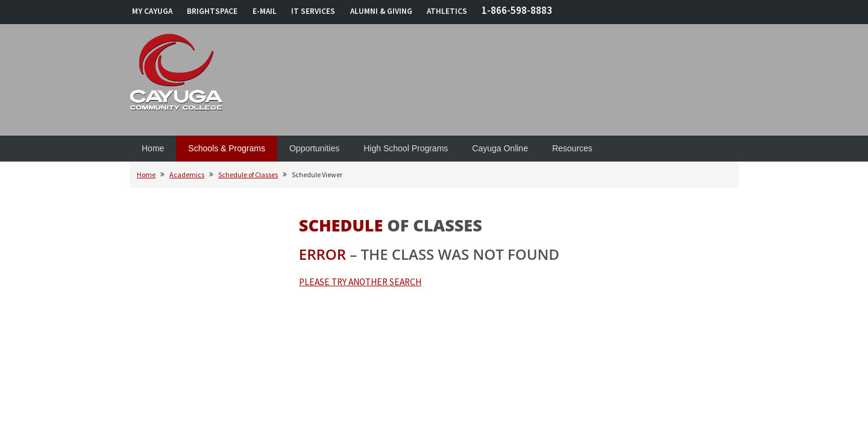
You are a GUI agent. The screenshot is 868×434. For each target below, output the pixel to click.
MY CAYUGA (152, 11)
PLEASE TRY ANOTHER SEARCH (360, 282)
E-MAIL (265, 11)
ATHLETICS (447, 11)
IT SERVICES (313, 11)
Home (153, 148)
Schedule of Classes (248, 175)
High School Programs (406, 148)
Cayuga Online (500, 148)
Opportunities (314, 148)
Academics (187, 175)
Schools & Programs (227, 148)
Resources (572, 148)
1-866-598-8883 (517, 10)
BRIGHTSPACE (212, 11)
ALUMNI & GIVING (381, 11)
